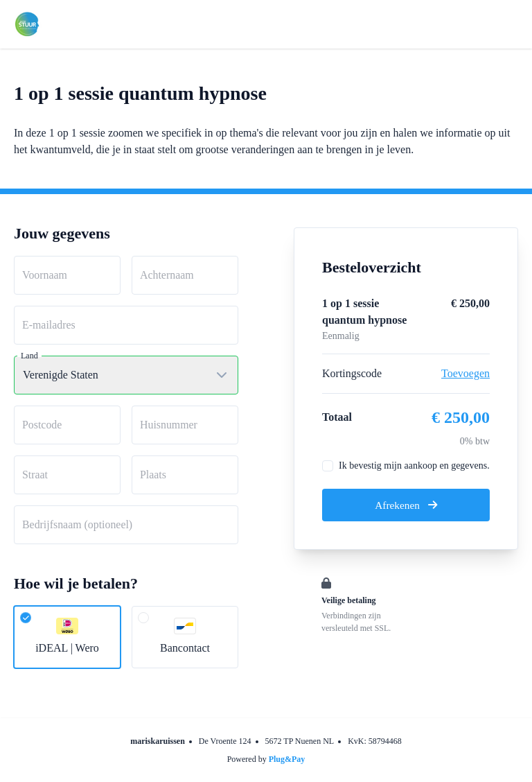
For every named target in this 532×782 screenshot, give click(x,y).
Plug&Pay (287, 759)
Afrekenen (406, 505)
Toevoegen (465, 373)
